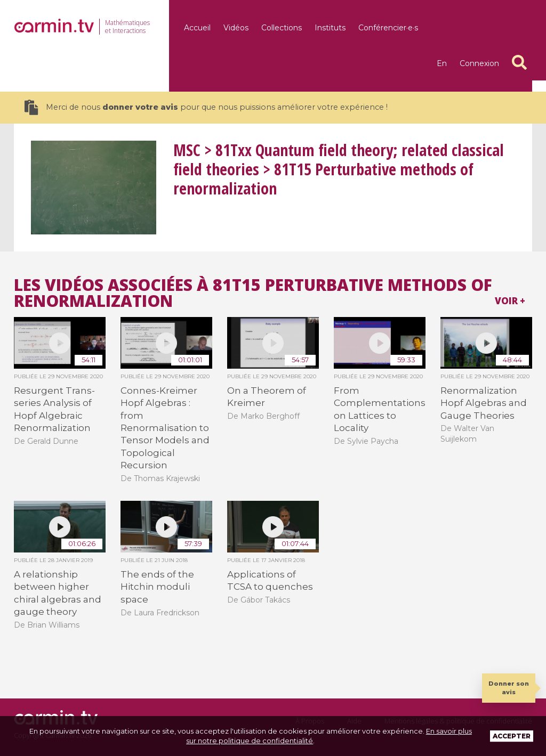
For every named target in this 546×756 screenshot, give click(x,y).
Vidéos (236, 28)
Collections (282, 28)
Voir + (510, 301)
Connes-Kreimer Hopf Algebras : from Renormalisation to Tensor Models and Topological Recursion (165, 428)
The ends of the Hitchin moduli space (157, 587)
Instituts (330, 28)
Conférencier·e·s (388, 28)
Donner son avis (509, 688)
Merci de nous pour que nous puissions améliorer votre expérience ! (206, 107)
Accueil (197, 28)
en (442, 63)
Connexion (479, 63)
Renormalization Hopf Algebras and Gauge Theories (484, 403)
